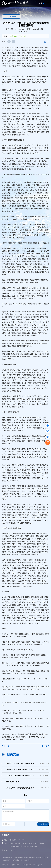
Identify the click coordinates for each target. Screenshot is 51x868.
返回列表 (13, 16)
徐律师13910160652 (18, 840)
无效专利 (23, 36)
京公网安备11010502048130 (22, 860)
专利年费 (13, 36)
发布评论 (43, 824)
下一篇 (46, 746)
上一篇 (5, 746)
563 (48, 42)
